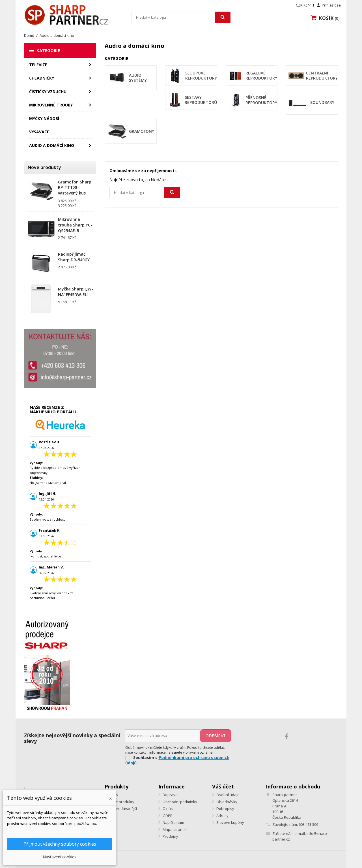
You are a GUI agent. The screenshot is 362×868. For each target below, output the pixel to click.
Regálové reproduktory (261, 75)
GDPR (167, 816)
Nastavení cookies (60, 857)
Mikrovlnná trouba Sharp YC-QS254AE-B (75, 225)
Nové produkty (121, 802)
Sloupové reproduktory (201, 75)
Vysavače (39, 132)
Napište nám (173, 822)
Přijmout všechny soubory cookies (60, 844)
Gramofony (142, 131)
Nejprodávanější (122, 809)
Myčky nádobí (44, 118)
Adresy (222, 816)
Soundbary (322, 102)
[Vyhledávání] (181, 17)
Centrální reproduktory (322, 75)
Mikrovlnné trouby (51, 105)
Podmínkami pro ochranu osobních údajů (177, 760)
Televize (38, 65)
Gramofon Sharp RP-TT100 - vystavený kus (75, 188)
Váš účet (223, 786)
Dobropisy (225, 809)
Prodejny (170, 836)
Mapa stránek (174, 829)
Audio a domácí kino (52, 145)
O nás (167, 809)
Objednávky (226, 802)
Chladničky (42, 78)
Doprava (170, 795)
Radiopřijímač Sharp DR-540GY (74, 257)
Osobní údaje (228, 795)
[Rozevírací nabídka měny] (304, 5)
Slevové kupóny (230, 822)
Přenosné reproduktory (261, 100)
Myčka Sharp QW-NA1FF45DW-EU (76, 292)
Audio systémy (138, 78)
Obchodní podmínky (179, 802)
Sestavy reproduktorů (201, 100)
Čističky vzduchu (48, 92)
